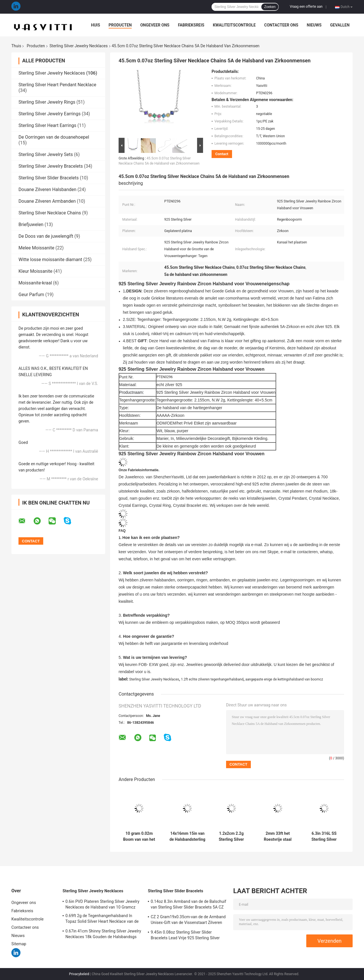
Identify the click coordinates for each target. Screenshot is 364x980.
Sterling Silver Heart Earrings (47, 125)
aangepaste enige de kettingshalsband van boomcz (284, 679)
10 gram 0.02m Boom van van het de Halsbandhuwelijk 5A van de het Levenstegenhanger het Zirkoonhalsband (139, 837)
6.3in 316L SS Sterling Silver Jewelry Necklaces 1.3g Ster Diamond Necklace (324, 837)
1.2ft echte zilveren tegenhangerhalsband (212, 679)
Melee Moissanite (36, 248)
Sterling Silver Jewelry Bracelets (51, 166)
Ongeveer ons (155, 25)
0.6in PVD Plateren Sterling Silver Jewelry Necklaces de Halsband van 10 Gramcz (102, 904)
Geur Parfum (31, 295)
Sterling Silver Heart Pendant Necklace (57, 85)
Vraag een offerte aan (306, 7)
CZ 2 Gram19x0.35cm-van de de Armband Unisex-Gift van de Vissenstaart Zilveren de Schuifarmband (188, 920)
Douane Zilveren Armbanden (47, 201)
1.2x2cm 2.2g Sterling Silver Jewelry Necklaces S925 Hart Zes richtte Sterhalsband (231, 837)
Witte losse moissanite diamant (50, 260)
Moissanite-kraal (35, 283)
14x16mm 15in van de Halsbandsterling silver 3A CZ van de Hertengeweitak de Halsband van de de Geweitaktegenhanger (187, 837)
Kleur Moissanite (35, 271)
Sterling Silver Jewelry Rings (47, 102)
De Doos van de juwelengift (46, 236)
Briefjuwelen (31, 225)
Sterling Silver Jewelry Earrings (49, 114)
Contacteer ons (281, 25)
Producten (120, 25)
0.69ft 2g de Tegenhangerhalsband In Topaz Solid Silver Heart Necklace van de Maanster (102, 919)
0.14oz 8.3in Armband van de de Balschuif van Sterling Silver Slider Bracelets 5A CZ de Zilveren (188, 905)
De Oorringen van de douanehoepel (54, 137)
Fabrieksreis (191, 25)
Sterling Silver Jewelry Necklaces (79, 46)
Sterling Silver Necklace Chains (50, 213)
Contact (222, 154)
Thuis (16, 46)
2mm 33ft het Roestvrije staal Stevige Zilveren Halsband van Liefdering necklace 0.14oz (278, 837)
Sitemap (19, 944)
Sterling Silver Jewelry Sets (46, 154)
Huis (96, 25)
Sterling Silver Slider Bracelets (49, 178)
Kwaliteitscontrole (234, 25)
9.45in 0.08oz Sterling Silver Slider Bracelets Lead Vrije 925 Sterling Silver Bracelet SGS (185, 936)
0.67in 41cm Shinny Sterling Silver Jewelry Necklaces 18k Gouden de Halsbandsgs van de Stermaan (103, 935)
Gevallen (340, 25)
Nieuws (314, 25)
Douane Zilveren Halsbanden (47, 189)
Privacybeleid (79, 974)
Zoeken (270, 7)
